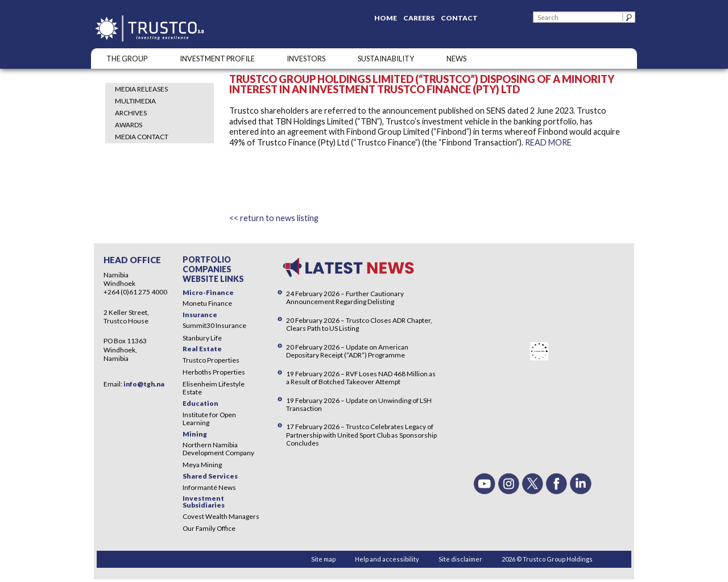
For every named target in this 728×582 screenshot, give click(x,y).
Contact (459, 18)
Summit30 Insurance (214, 325)
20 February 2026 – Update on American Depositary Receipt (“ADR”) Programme (347, 351)
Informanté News (209, 487)
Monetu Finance (207, 303)
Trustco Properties (211, 360)
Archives (131, 113)
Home (386, 18)
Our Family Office (209, 528)
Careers (419, 18)
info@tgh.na (144, 384)
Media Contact (142, 137)
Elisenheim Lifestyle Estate (214, 388)
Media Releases (141, 89)
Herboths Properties (214, 372)
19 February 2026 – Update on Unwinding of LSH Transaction (359, 404)
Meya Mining (202, 465)
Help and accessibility (387, 559)
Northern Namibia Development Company (218, 449)
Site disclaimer (460, 559)
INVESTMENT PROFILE (217, 59)
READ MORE (548, 142)
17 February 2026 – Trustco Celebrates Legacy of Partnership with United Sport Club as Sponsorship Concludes (361, 435)
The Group (127, 59)
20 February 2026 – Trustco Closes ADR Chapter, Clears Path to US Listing (359, 324)
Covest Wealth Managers (221, 516)
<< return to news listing (274, 218)
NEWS (456, 59)
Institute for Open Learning (209, 419)
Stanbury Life (202, 338)
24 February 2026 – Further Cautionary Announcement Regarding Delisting (345, 298)
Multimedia (135, 101)
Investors (306, 59)
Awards (129, 125)
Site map (323, 559)
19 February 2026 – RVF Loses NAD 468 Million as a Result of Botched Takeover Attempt (361, 378)
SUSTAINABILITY (386, 59)
